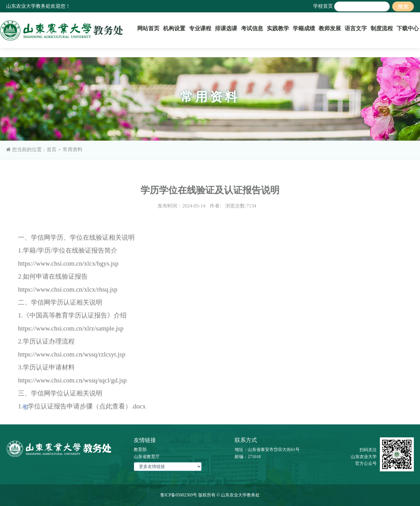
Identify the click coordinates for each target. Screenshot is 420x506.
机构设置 (174, 28)
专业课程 (200, 28)
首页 (52, 149)
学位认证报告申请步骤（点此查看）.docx (87, 411)
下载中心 (408, 28)
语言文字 (356, 28)
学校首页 (323, 6)
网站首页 (148, 28)
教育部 (140, 450)
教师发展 (330, 28)
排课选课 (226, 28)
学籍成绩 (304, 28)
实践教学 (278, 28)
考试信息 (252, 28)
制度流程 (382, 28)
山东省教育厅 (147, 457)
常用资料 (73, 149)
